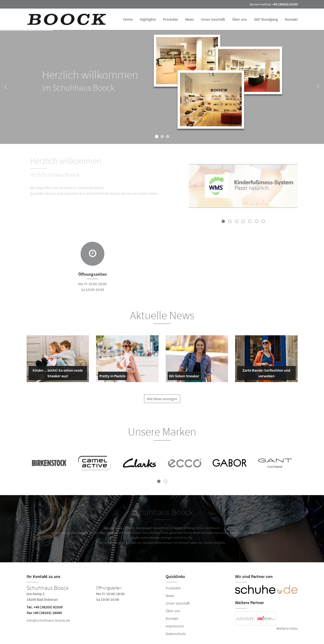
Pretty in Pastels (112, 377)
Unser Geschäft (213, 19)
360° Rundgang (266, 19)
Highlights (148, 19)
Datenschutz (176, 634)
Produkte (171, 19)
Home (128, 19)
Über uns (239, 19)
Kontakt (291, 19)
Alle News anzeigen (162, 401)
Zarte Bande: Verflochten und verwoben (265, 374)
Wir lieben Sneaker (184, 377)
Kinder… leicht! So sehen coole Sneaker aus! (57, 374)
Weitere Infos (287, 628)
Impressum (175, 626)
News (189, 19)
